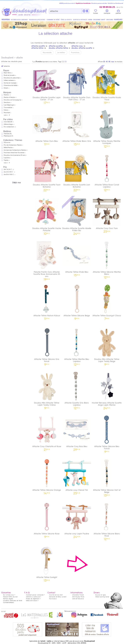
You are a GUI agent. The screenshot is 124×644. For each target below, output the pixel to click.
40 (107, 61)
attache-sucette (38, 46)
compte (107, 12)
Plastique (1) (8, 136)
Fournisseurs (53, 599)
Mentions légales (8, 599)
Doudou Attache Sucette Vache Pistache (47, 215)
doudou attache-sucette (82, 48)
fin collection (9, 127)
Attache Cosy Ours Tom (107, 214)
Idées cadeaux (9, 80)
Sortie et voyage (10, 83)
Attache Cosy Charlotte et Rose (47, 432)
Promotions (75, 52)
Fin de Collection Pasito (13, 145)
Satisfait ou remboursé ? (34, 597)
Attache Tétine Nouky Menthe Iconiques (107, 128)
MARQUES (118, 20)
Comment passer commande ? (35, 595)
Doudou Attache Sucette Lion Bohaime (77, 172)
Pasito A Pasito (9, 97)
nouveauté (8, 122)
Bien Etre (7, 73)
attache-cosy (77, 46)
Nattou (6, 95)
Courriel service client (56, 595)
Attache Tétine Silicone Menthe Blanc (107, 259)
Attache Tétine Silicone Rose (47, 519)
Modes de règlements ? (33, 599)
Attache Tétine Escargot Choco (107, 301)
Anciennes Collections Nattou (15, 150)
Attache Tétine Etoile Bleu (77, 258)
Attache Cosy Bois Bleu (77, 432)
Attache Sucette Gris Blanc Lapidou (77, 390)
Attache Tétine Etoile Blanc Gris (77, 127)
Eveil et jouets (9, 75)
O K (85, 11)
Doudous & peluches (12, 78)
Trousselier (8, 108)
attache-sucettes (56, 46)
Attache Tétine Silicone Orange (47, 476)
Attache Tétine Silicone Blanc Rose (107, 521)
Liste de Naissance (78, 599)
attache (19, 58)
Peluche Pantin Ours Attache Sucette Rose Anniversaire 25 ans (47, 260)
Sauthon (7, 102)
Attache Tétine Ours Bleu (47, 127)
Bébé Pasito (8, 148)
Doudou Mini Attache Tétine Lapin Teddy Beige (107, 346)
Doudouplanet (7, 58)
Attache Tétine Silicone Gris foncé (47, 346)
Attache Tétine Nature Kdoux (47, 301)
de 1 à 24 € (9, 169)
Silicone (7, 143)
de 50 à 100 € (10, 174)
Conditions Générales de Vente (13, 601)
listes (96, 12)
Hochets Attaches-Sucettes (14, 153)
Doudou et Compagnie (12, 100)
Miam (6, 88)
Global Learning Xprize (102, 597)
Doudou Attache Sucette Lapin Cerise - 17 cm (47, 84)
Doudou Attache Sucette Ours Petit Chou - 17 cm (77, 84)
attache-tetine (37, 48)
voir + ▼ (7, 115)
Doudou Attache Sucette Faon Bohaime (47, 172)
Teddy (6, 160)
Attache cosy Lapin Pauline (77, 519)
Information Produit (78, 595)
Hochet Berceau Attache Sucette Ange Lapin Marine (107, 390)
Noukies (7, 113)
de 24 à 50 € (9, 172)
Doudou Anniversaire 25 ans (15, 155)
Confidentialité (7, 602)
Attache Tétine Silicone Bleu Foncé (107, 433)
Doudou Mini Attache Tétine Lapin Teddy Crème (47, 390)
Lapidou (7, 158)
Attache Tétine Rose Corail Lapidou (107, 172)
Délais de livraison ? (32, 601)
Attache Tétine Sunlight (47, 563)
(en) (13, 602)
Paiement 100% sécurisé (10, 597)
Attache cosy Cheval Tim (77, 476)
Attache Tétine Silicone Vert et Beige (107, 477)
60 (109, 61)
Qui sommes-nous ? (9, 595)
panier (118, 12)
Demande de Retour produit (58, 597)
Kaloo (6, 110)
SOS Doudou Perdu (78, 597)
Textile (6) (8, 134)
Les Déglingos (9, 105)
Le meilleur (61, 52)
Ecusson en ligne (101, 595)
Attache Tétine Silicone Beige (77, 301)
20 (104, 61)
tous (113, 61)
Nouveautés (47, 52)
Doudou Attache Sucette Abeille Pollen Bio (77, 215)
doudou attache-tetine (58, 48)
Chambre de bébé (11, 85)
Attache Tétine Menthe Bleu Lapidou (77, 346)
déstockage (8, 124)
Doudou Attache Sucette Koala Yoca (107, 84)
